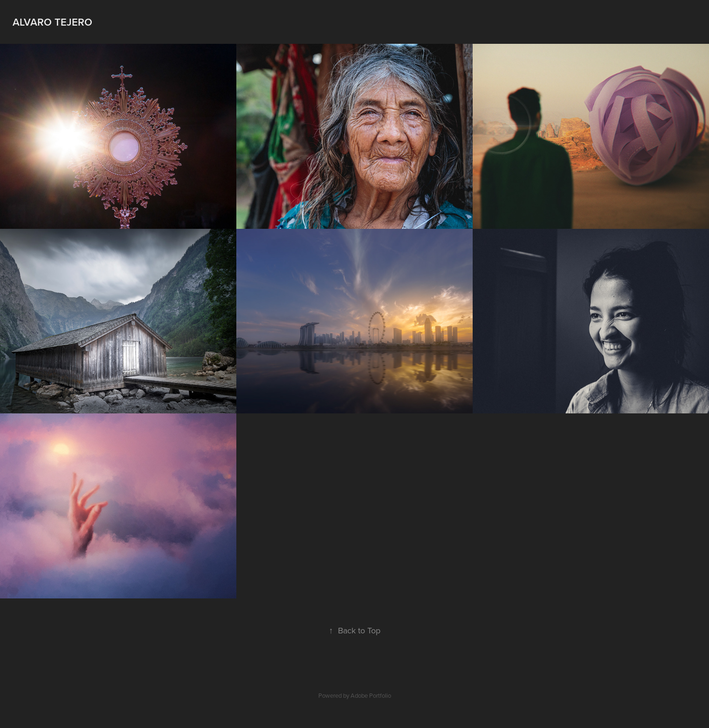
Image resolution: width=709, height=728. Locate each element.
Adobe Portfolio (371, 695)
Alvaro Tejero (52, 22)
